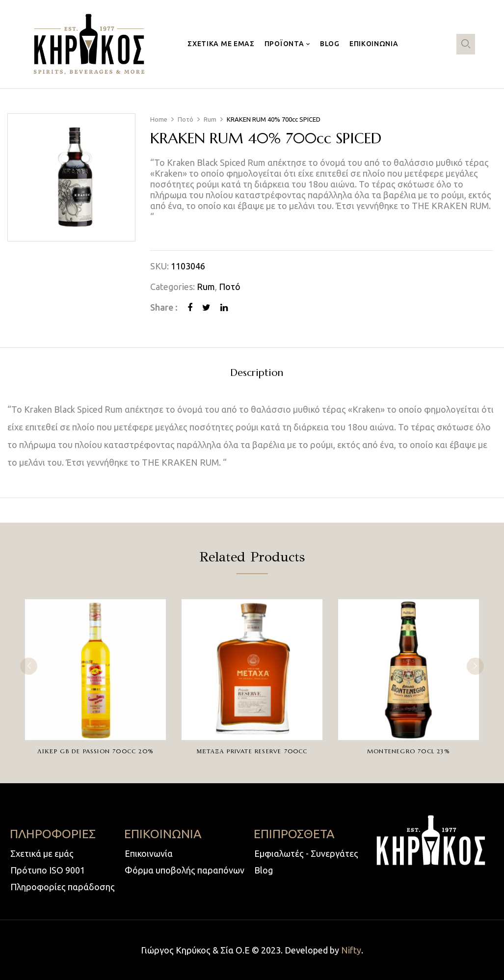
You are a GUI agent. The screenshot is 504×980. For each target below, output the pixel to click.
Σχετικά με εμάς (42, 853)
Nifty (351, 950)
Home (159, 119)
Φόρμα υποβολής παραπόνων (185, 870)
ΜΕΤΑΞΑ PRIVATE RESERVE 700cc (252, 751)
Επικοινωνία (149, 853)
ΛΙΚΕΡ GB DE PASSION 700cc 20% (95, 751)
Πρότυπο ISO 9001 (48, 870)
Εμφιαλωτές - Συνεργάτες (306, 853)
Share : (164, 307)
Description (257, 373)
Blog (264, 870)
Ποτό (186, 119)
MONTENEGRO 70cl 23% (409, 751)
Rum (210, 119)
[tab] (257, 374)
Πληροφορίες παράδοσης (63, 887)
